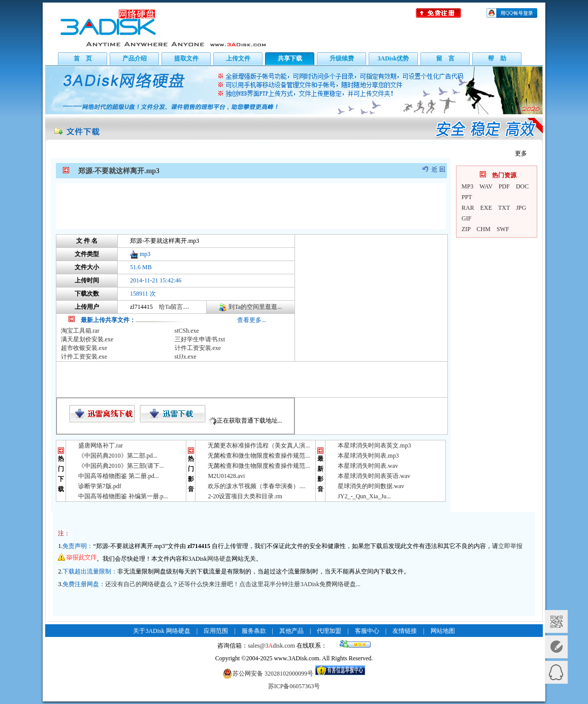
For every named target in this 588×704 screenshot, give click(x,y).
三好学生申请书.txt (200, 339)
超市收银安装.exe (84, 348)
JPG (521, 208)
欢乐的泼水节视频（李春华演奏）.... (256, 486)
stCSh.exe (187, 331)
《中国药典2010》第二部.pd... (118, 456)
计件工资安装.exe (198, 348)
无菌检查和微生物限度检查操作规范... (259, 456)
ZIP (466, 229)
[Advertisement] (251, 206)
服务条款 (254, 631)
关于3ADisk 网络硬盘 (161, 631)
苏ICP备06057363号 (294, 686)
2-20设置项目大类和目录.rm (245, 496)
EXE (486, 208)
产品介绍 (135, 58)
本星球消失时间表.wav (368, 466)
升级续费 (342, 58)
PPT (467, 197)
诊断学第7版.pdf (100, 486)
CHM (484, 229)
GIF (466, 218)
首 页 (83, 58)
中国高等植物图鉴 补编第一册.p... (123, 496)
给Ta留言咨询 (177, 307)
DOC (522, 186)
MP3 (467, 186)
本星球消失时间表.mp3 (368, 456)
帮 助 (497, 58)
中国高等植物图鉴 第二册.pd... (119, 476)
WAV (486, 186)
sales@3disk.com (271, 646)
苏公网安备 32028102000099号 (268, 674)
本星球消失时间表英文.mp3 (374, 445)
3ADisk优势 (393, 58)
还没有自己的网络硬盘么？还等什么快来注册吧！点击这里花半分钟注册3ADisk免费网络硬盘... (233, 584)
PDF (504, 186)
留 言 (445, 58)
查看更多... (252, 320)
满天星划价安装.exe (87, 339)
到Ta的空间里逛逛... (255, 307)
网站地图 (443, 631)
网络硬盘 (219, 559)
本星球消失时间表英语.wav (374, 476)
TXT (504, 208)
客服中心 (367, 631)
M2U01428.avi (226, 476)
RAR (468, 208)
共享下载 (290, 58)
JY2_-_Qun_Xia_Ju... (364, 496)
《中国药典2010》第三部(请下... (121, 466)
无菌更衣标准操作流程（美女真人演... (259, 445)
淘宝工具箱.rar (80, 331)
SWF (503, 229)
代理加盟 (329, 631)
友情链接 (405, 631)
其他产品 (291, 631)
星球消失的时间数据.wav (371, 486)
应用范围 (216, 631)
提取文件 (186, 58)
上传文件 (238, 58)
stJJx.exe (186, 357)
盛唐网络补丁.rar (101, 445)
